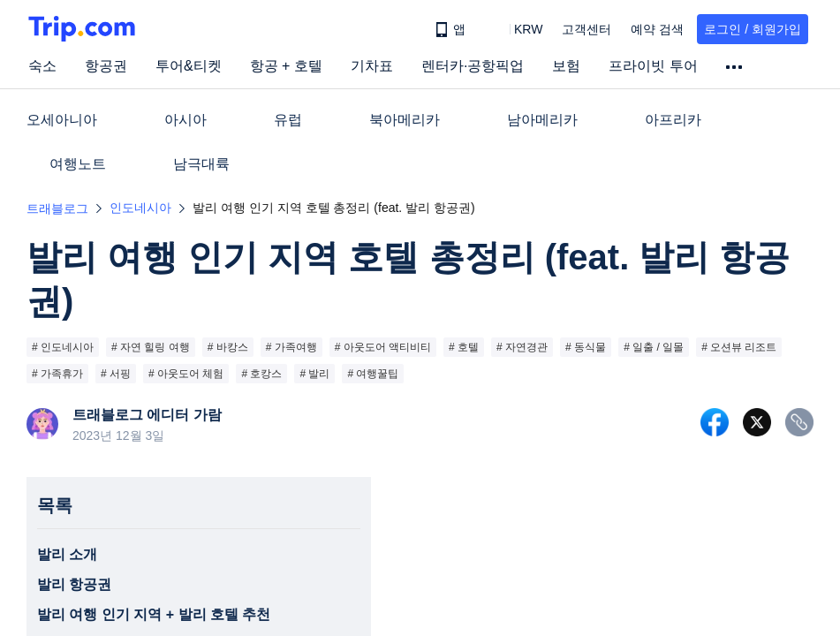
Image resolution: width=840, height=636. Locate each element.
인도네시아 (140, 208)
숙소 (42, 66)
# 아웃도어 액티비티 (383, 347)
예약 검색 (657, 29)
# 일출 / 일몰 (654, 347)
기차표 (372, 66)
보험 (566, 66)
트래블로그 (57, 208)
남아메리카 (542, 120)
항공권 (106, 66)
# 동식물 (586, 347)
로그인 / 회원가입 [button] (753, 29)
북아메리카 (405, 120)
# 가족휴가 (57, 374)
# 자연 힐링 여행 (151, 347)
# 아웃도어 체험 (186, 374)
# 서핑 (116, 374)
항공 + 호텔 (286, 66)
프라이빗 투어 (653, 66)
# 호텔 (464, 347)
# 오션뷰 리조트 (739, 347)
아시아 (185, 120)
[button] (515, 29)
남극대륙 (201, 164)
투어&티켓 (189, 66)
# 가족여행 (291, 347)
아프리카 (673, 120)
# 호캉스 (261, 374)
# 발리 (314, 374)
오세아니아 (62, 120)
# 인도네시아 (63, 347)
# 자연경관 (522, 347)
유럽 (288, 120)
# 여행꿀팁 (373, 374)
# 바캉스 (228, 347)
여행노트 (78, 164)
